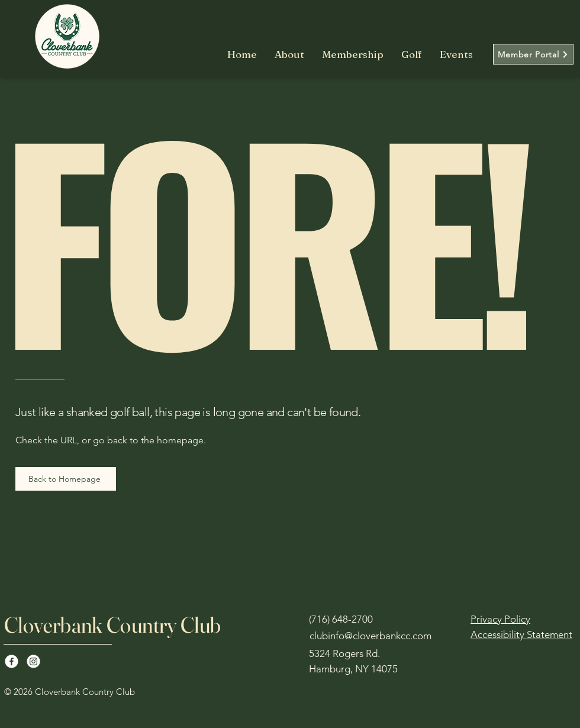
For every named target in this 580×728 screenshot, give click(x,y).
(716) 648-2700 (341, 619)
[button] (353, 54)
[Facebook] (12, 661)
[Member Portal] (533, 54)
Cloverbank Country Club (113, 625)
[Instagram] (33, 661)
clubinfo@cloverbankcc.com (370, 636)
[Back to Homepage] (66, 479)
